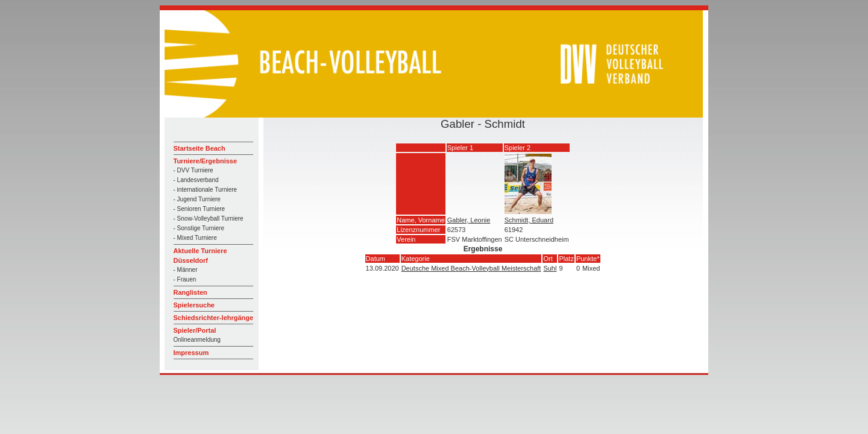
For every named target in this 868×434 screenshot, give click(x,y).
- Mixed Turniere (195, 238)
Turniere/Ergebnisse (206, 161)
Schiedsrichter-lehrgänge (214, 318)
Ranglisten (190, 292)
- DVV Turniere (193, 170)
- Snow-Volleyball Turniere (209, 219)
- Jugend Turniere (197, 199)
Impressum (191, 353)
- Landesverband (196, 180)
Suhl (550, 268)
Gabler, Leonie (469, 220)
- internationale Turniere (206, 190)
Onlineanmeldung (197, 340)
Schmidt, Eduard (529, 220)
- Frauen (185, 279)
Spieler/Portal (195, 330)
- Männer (186, 270)
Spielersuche (194, 305)
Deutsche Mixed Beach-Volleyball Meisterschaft (471, 268)
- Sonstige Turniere (199, 228)
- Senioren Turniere (200, 209)
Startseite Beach (200, 148)
